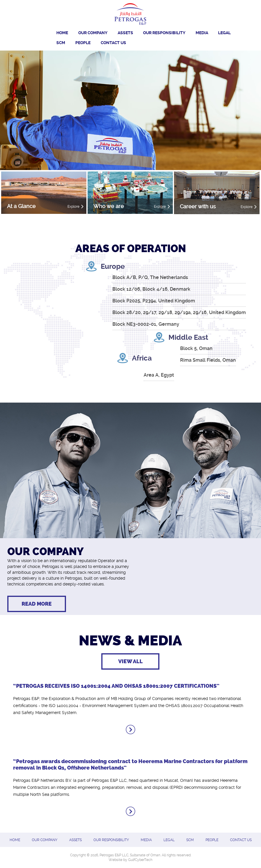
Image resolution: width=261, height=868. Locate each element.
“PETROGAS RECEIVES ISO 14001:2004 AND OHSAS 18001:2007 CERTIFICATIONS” (116, 686)
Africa (142, 358)
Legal (224, 33)
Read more (37, 604)
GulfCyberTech (140, 860)
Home (62, 33)
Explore (73, 207)
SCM (61, 43)
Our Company (93, 33)
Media (202, 33)
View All (130, 661)
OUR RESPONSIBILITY (164, 33)
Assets (125, 33)
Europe (113, 266)
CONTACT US (113, 43)
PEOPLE (83, 43)
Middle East (188, 337)
